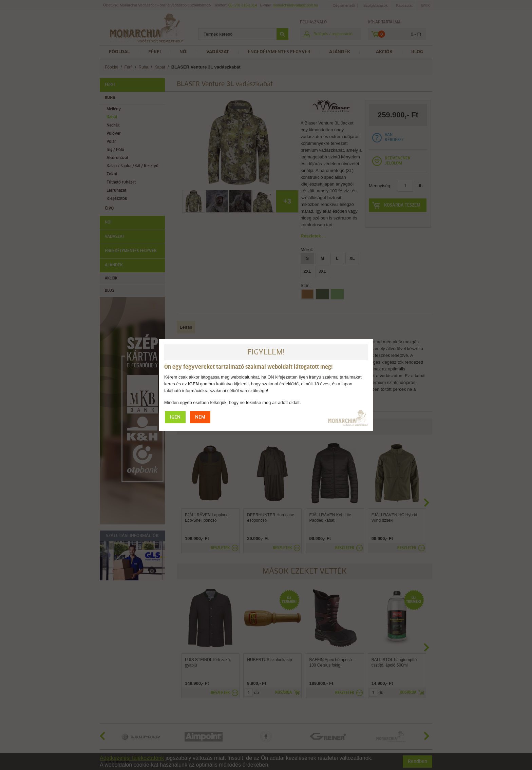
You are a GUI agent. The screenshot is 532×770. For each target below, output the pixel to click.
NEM (200, 417)
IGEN (175, 417)
